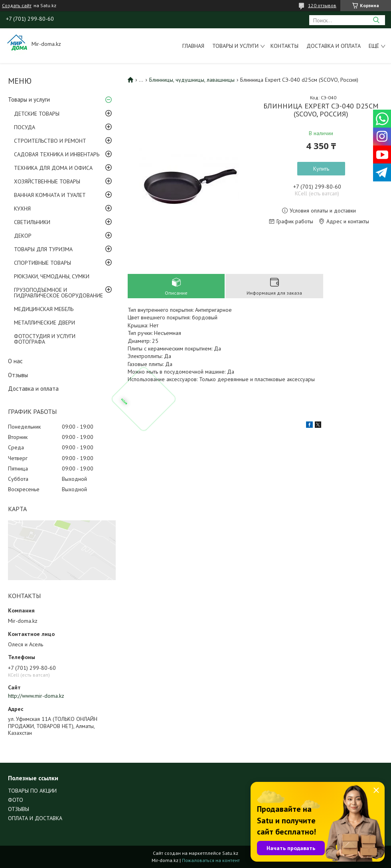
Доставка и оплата (334, 46)
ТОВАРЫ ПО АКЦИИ (32, 791)
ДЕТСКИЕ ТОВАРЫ (37, 114)
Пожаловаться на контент (211, 860)
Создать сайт (17, 6)
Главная (193, 46)
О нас (15, 361)
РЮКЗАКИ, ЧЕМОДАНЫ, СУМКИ (52, 276)
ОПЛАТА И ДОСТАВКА (35, 818)
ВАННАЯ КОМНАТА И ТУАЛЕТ (50, 195)
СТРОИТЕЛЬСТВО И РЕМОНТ (50, 141)
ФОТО (16, 800)
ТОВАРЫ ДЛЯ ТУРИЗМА (43, 249)
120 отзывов (322, 5)
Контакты (284, 46)
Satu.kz (230, 853)
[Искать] (376, 20)
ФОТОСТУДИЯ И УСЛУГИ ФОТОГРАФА (45, 339)
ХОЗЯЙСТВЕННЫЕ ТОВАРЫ (47, 181)
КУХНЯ (22, 209)
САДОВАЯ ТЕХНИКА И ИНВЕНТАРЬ (57, 154)
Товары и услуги (235, 46)
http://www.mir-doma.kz (36, 696)
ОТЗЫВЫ (19, 809)
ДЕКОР (23, 236)
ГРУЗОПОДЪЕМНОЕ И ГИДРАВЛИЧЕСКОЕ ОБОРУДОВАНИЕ (58, 293)
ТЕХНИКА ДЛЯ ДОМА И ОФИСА (53, 168)
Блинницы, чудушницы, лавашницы (192, 80)
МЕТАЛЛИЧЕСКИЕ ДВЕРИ (44, 323)
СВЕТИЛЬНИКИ (32, 222)
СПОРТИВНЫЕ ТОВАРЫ (42, 263)
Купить (321, 169)
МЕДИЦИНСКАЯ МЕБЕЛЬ (44, 309)
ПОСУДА (25, 127)
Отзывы (18, 375)
